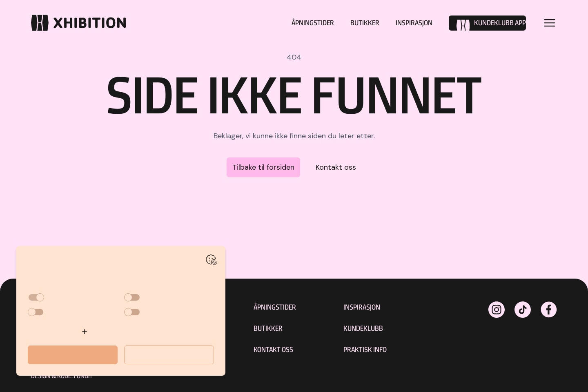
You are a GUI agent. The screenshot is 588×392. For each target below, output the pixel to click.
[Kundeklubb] (487, 23)
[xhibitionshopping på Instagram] (497, 310)
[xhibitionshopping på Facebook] (549, 310)
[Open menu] (550, 23)
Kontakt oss (336, 167)
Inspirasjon (414, 23)
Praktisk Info (365, 349)
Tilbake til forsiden (263, 167)
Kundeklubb (363, 328)
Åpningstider (313, 23)
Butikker (365, 23)
